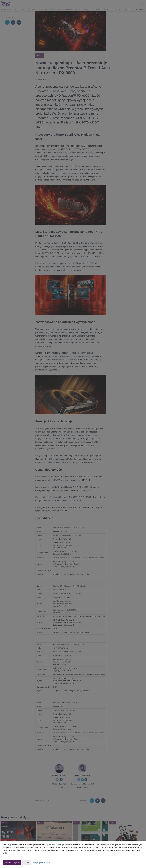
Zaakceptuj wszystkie (12, 863)
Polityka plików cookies (41, 863)
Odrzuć (26, 863)
